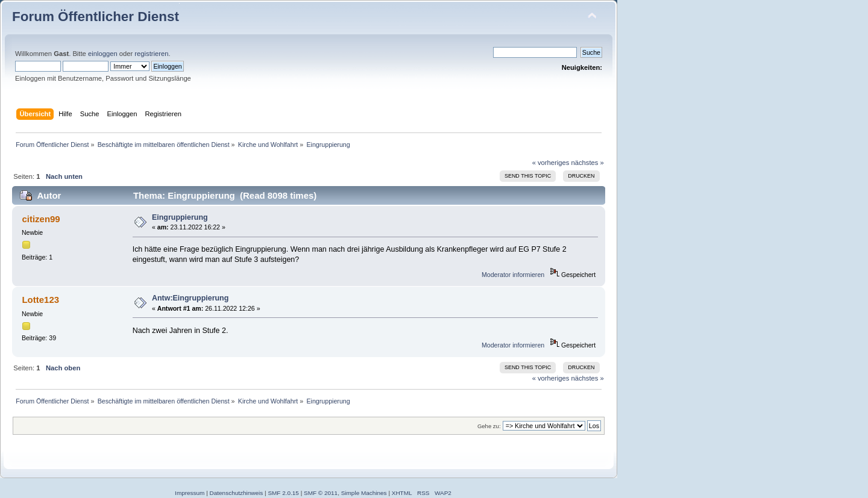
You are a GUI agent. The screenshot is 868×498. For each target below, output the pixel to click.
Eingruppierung (180, 217)
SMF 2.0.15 (283, 493)
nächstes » (588, 163)
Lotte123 (40, 300)
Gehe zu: (489, 426)
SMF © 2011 (321, 493)
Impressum (190, 493)
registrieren (151, 54)
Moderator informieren (513, 275)
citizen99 (41, 219)
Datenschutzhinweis (237, 493)
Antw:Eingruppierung (190, 298)
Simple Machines (364, 493)
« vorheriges (551, 163)
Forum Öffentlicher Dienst (96, 17)
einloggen (103, 54)
